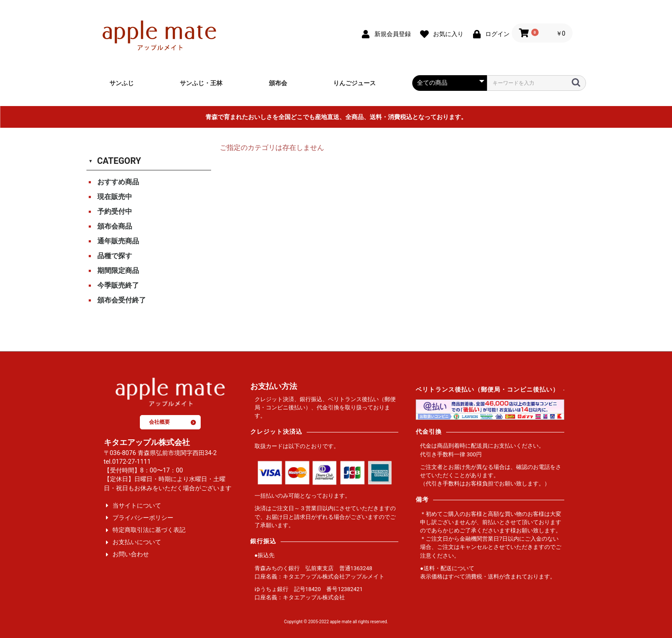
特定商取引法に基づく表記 (149, 530)
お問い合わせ (131, 554)
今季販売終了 (118, 285)
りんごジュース (354, 83)
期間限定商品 (118, 271)
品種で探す (115, 256)
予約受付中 (115, 211)
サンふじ (122, 83)
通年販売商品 (118, 241)
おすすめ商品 (118, 182)
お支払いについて (137, 542)
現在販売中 (115, 197)
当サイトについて (137, 506)
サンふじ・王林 (201, 83)
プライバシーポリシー (143, 518)
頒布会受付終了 (122, 300)
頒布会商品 (115, 226)
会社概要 (172, 422)
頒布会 (278, 83)
